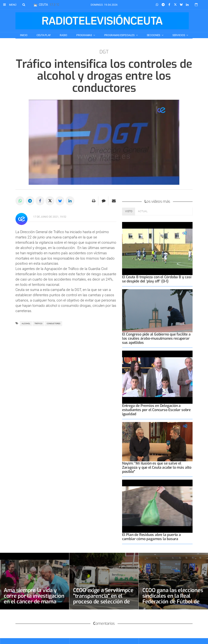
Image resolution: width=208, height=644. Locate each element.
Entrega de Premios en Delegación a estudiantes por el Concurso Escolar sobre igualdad (156, 410)
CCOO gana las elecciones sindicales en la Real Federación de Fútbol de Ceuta (173, 599)
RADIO (63, 35)
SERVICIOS (179, 35)
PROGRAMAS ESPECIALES (120, 35)
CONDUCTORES (54, 324)
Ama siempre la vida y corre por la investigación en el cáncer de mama (34, 596)
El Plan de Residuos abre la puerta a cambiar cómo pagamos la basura (151, 537)
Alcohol (26, 324)
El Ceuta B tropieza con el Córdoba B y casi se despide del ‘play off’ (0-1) (157, 279)
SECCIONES (154, 35)
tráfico (38, 324)
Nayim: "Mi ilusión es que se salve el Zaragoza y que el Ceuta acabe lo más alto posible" (157, 467)
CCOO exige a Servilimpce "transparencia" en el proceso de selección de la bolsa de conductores (103, 599)
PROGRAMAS (84, 35)
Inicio (24, 35)
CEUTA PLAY (44, 35)
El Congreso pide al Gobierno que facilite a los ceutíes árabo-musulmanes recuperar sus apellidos (156, 338)
